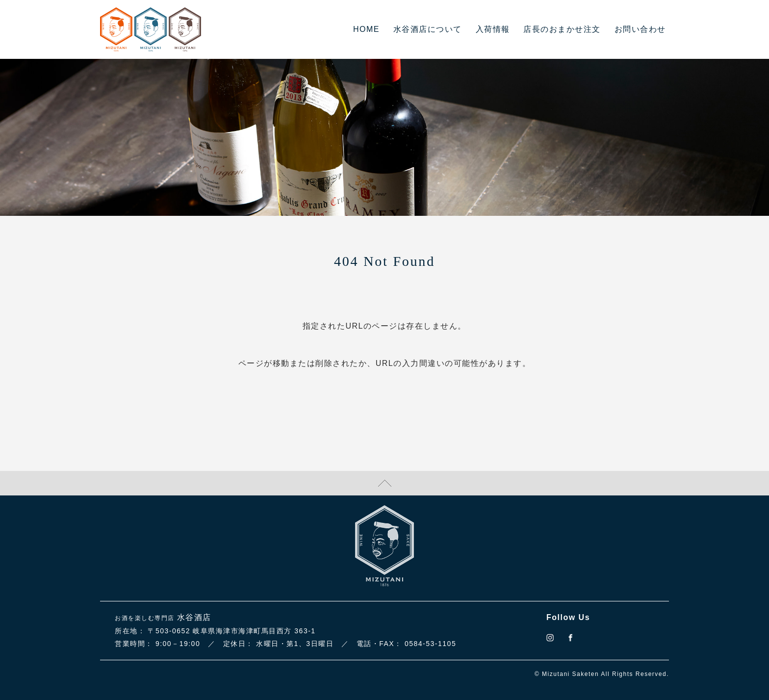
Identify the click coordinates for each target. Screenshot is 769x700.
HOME (366, 29)
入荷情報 (493, 29)
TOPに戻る (384, 483)
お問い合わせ (640, 29)
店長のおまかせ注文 (562, 29)
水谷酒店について (428, 29)
